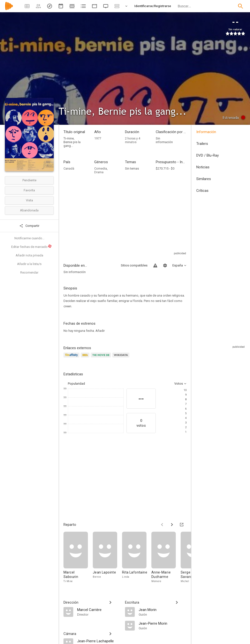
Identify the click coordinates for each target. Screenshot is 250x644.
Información (206, 132)
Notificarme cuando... (29, 238)
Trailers (202, 144)
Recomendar (29, 272)
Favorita (29, 190)
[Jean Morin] (163, 609)
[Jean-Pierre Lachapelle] (99, 641)
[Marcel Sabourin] (78, 558)
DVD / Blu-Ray (208, 155)
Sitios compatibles (134, 265)
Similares (204, 179)
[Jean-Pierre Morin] (163, 623)
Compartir (29, 226)
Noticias (203, 167)
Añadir (100, 331)
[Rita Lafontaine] (137, 558)
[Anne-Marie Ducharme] (166, 558)
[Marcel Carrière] (99, 609)
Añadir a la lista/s (29, 264)
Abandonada (29, 210)
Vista (29, 200)
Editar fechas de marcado (32, 246)
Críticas (202, 191)
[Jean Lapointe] (107, 558)
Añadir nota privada (29, 255)
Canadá (69, 168)
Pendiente (29, 180)
